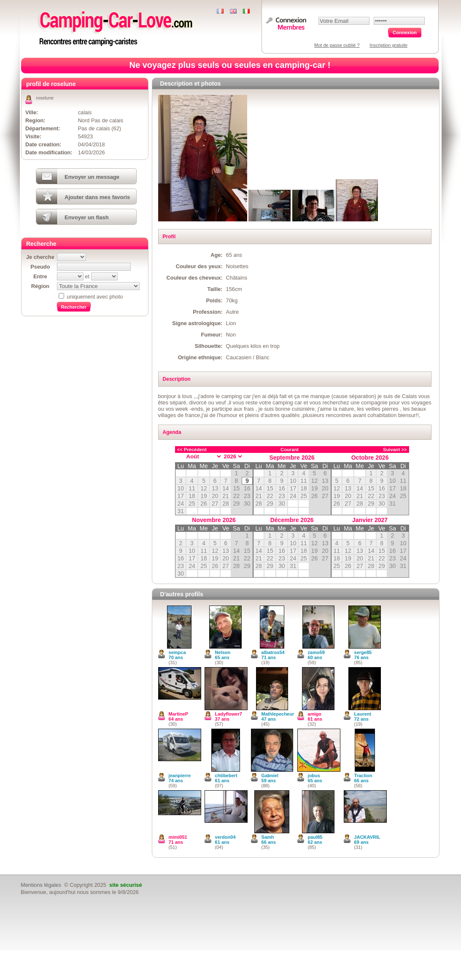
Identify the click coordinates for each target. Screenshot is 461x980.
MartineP (178, 714)
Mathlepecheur (278, 714)
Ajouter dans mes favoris (97, 197)
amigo (315, 714)
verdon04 (225, 837)
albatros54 (273, 652)
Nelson (223, 652)
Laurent (363, 714)
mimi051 (178, 837)
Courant (290, 450)
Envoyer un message (92, 177)
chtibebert (226, 775)
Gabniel (270, 775)
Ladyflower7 (229, 714)
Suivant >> (395, 450)
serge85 (363, 652)
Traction (363, 775)
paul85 (315, 837)
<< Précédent (192, 450)
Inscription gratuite (388, 45)
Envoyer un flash (87, 217)
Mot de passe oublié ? (337, 45)
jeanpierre (180, 775)
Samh (268, 837)
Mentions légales (41, 885)
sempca (177, 652)
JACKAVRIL (367, 837)
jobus (314, 775)
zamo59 (316, 652)
